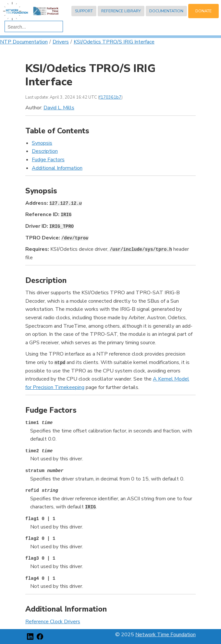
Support (84, 11)
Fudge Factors (48, 160)
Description (45, 151)
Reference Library (121, 11)
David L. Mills (59, 108)
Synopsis (42, 143)
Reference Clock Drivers (53, 622)
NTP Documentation (24, 42)
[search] (32, 27)
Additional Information (57, 168)
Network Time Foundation (166, 635)
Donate (203, 11)
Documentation (166, 11)
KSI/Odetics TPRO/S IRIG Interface (114, 42)
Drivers (61, 42)
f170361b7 (110, 97)
